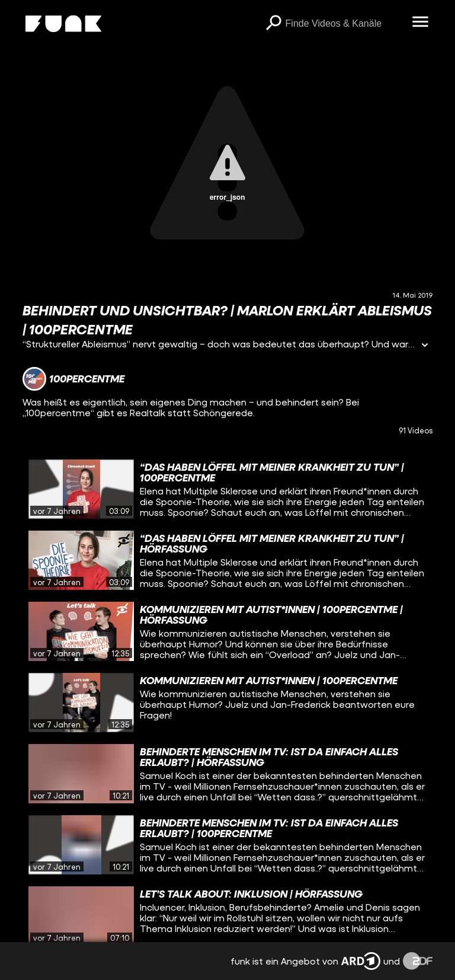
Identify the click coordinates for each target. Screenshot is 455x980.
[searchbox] (345, 24)
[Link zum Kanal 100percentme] (73, 379)
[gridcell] (227, 489)
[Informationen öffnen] (425, 346)
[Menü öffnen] (421, 23)
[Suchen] (274, 24)
